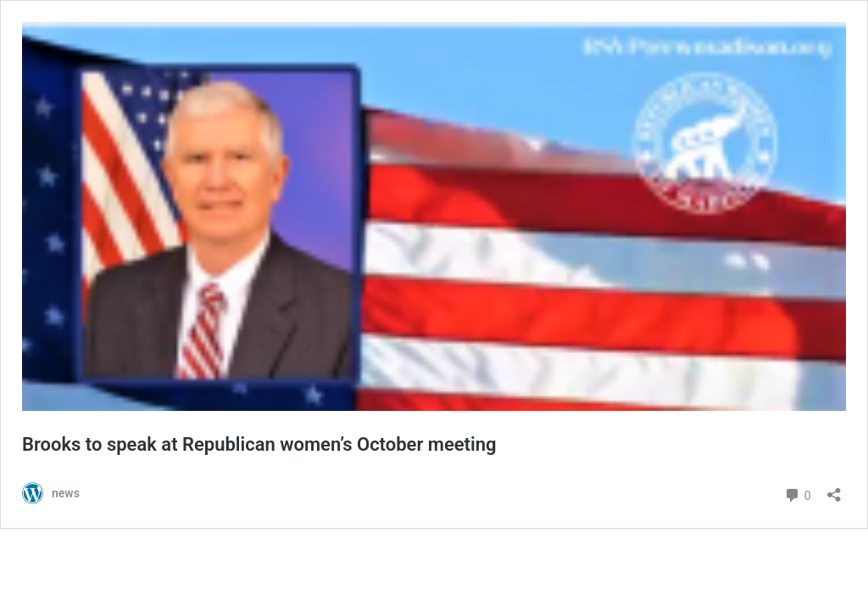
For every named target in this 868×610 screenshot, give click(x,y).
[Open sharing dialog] (834, 489)
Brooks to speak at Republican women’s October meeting (259, 444)
